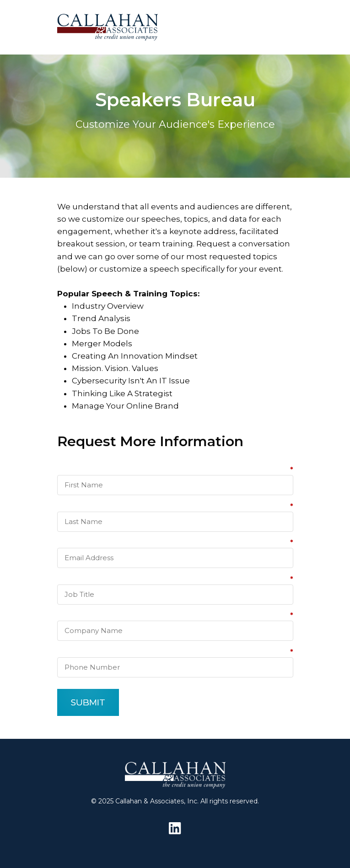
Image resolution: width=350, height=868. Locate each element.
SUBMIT (88, 702)
